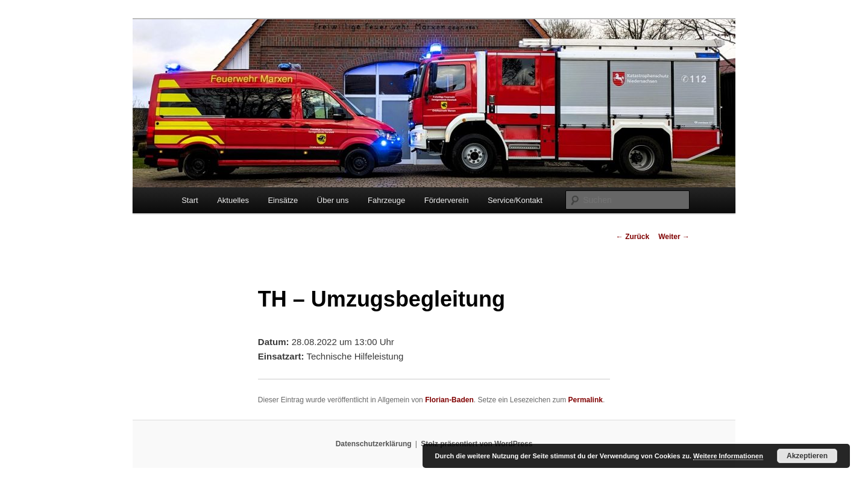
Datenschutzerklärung (374, 444)
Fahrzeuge (386, 200)
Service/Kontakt (515, 200)
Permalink (586, 400)
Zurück (633, 237)
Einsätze (283, 200)
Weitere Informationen (728, 456)
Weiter (674, 237)
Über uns (333, 200)
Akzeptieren (807, 456)
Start (190, 200)
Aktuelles (233, 200)
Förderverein (447, 200)
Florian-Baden (449, 400)
